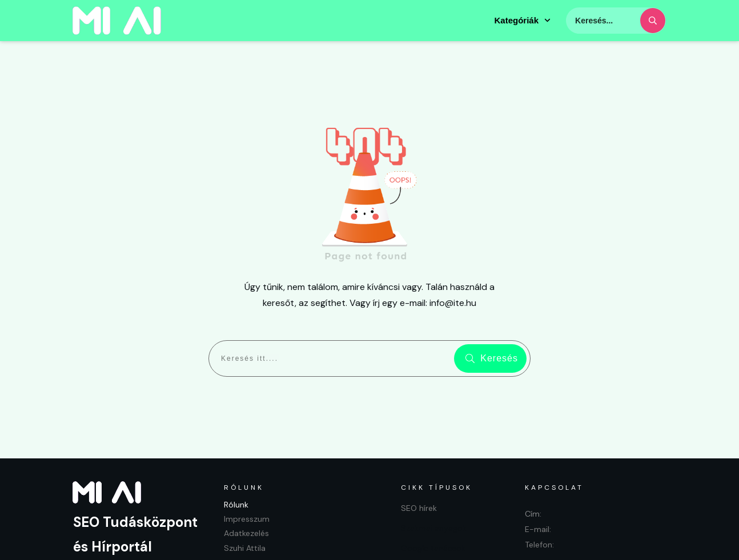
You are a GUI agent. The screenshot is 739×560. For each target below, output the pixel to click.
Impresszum (247, 470)
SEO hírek (419, 458)
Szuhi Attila (245, 498)
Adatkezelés (246, 484)
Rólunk (236, 455)
